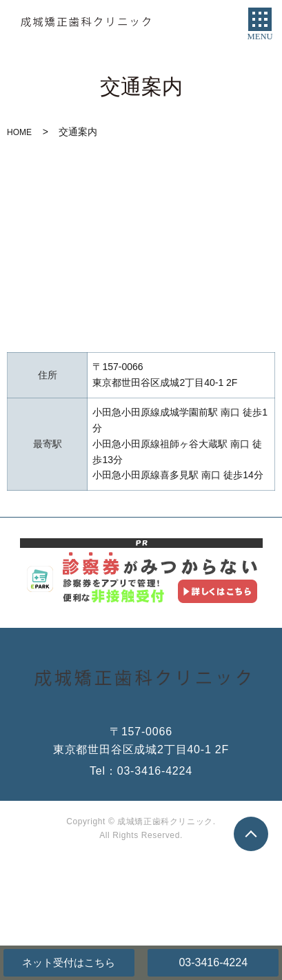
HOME (19, 132)
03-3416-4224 (213, 962)
